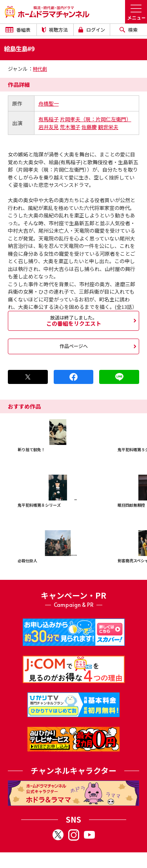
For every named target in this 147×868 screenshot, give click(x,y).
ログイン (92, 30)
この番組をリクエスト (73, 321)
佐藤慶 (89, 127)
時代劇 (40, 69)
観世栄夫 (108, 127)
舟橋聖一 (49, 103)
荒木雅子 (70, 127)
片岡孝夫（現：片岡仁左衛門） (96, 119)
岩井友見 (49, 127)
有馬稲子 (49, 119)
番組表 (18, 30)
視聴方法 (55, 30)
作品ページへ (74, 346)
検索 (129, 30)
